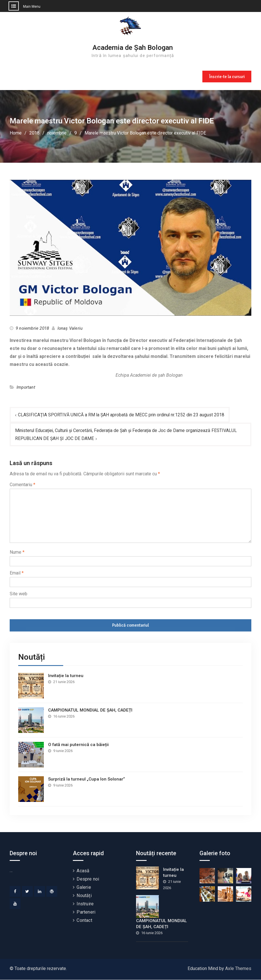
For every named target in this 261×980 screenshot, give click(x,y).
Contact (84, 921)
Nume (17, 552)
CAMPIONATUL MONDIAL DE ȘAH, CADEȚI (90, 710)
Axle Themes (238, 969)
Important (26, 387)
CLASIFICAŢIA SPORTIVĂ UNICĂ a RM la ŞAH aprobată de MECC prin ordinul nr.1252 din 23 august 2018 (122, 414)
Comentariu (22, 485)
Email (17, 573)
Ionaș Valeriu (70, 328)
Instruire (85, 904)
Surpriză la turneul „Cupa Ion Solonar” (87, 779)
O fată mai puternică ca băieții (78, 745)
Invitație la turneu (66, 676)
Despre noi (88, 879)
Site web (19, 594)
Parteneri (86, 912)
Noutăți (84, 896)
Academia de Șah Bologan (133, 48)
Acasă (83, 871)
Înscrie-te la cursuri (226, 76)
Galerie (84, 888)
